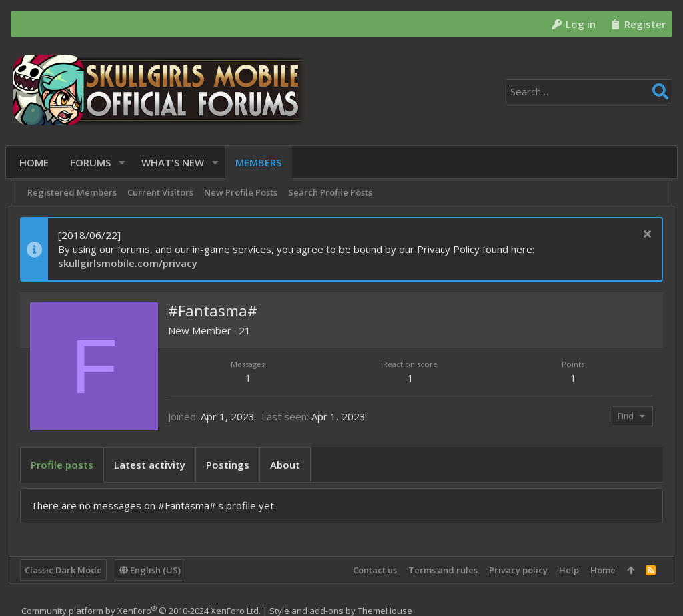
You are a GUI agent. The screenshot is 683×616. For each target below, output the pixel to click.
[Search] (589, 91)
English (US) (152, 570)
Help (567, 570)
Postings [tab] (230, 465)
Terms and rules (441, 570)
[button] (124, 163)
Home (601, 570)
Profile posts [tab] (64, 465)
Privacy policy (516, 570)
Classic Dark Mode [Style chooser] (65, 570)
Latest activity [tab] (152, 465)
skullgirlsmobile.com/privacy (130, 263)
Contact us (373, 570)
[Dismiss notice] (644, 235)
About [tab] (287, 465)
